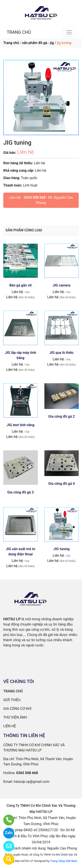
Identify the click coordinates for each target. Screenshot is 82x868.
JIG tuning (61, 549)
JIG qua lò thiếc (61, 353)
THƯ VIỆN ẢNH (15, 717)
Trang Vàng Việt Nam (64, 861)
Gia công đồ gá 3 (20, 492)
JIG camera (61, 285)
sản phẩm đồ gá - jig (38, 43)
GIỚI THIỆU (12, 700)
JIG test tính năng (20, 425)
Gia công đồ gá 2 (62, 416)
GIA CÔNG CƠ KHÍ (17, 709)
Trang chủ (11, 43)
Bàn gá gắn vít (21, 285)
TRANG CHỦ (19, 32)
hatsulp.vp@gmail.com (31, 782)
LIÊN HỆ (10, 726)
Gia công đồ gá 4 (62, 484)
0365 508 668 (35, 198)
